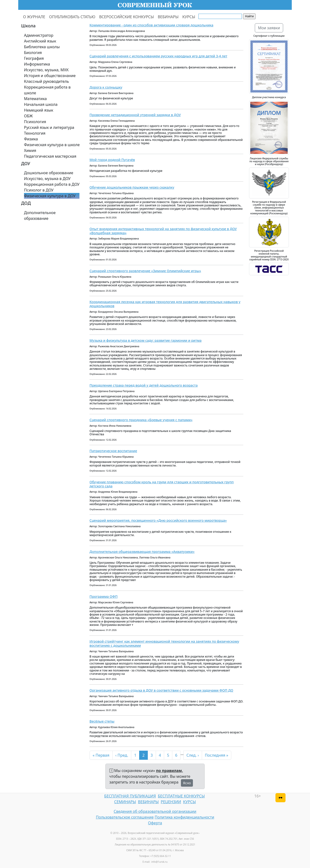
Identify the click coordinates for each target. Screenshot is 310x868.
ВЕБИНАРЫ (168, 17)
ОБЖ (28, 116)
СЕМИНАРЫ (125, 802)
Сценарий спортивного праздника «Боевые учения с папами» (141, 420)
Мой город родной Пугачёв (112, 160)
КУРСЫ (189, 17)
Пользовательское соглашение (125, 817)
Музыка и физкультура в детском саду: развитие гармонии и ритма (146, 340)
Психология (35, 122)
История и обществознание (50, 76)
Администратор (39, 35)
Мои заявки (269, 28)
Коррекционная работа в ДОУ (52, 184)
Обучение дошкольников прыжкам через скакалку (132, 187)
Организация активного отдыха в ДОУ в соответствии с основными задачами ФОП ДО (161, 690)
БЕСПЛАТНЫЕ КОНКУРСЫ (181, 796)
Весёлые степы (102, 721)
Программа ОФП (104, 596)
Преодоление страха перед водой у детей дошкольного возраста (144, 385)
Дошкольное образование (49, 173)
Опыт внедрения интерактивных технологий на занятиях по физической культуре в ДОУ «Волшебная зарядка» (163, 231)
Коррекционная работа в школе (47, 90)
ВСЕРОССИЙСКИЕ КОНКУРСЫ (126, 17)
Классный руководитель (46, 81)
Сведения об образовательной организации (155, 811)
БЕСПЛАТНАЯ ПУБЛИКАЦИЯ (130, 796)
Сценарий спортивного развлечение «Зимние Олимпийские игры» (145, 271)
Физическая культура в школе (52, 145)
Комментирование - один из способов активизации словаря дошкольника (151, 25)
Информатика (37, 64)
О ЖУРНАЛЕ (34, 17)
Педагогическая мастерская (50, 156)
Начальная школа (41, 104)
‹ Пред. (122, 755)
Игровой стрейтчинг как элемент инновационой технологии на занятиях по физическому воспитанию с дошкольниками (164, 643)
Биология (33, 53)
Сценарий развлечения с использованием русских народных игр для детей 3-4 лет (158, 56)
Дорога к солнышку (106, 87)
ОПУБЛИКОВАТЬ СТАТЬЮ (72, 17)
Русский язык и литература (49, 127)
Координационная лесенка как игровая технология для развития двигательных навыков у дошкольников (165, 304)
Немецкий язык (39, 110)
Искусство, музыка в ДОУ (47, 179)
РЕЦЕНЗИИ (171, 802)
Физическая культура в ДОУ (50, 196)
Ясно (187, 783)
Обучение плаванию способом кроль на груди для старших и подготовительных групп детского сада (162, 484)
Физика (31, 139)
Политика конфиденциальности (185, 817)
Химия (30, 150)
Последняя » (217, 755)
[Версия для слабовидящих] (280, 798)
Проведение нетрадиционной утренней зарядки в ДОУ (135, 115)
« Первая (101, 755)
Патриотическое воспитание (113, 451)
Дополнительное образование (40, 216)
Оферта (155, 823)
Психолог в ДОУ (39, 190)
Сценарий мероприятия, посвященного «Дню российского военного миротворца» (158, 520)
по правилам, (169, 771)
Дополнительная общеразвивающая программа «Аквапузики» (142, 552)
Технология (35, 133)
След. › (193, 755)
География (34, 58)
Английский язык (40, 41)
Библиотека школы (42, 47)
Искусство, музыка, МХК (46, 70)
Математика (35, 99)
